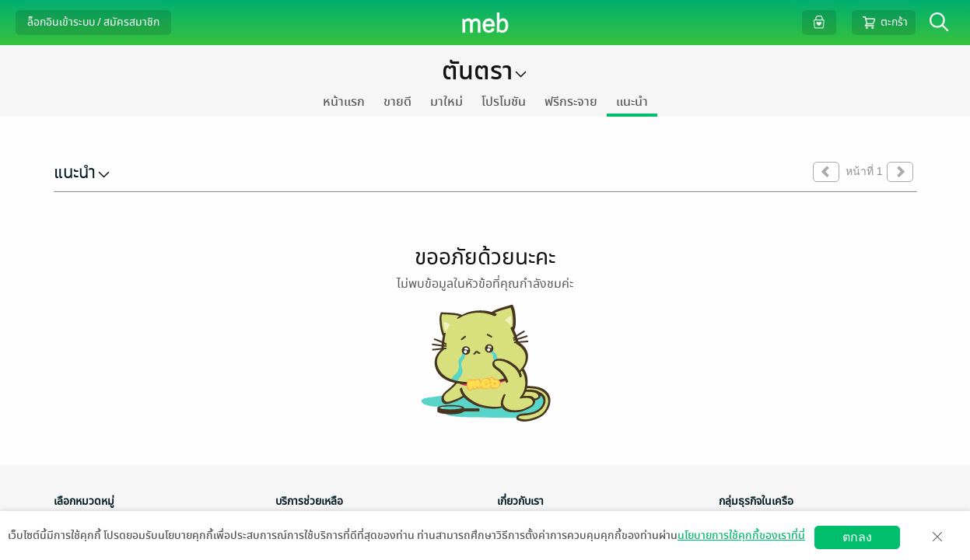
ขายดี (397, 102)
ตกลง (857, 537)
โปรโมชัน (504, 102)
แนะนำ (632, 102)
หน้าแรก (344, 102)
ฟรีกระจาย (571, 102)
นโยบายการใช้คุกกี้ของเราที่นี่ (741, 535)
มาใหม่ (446, 102)
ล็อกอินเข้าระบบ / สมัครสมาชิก (93, 22)
